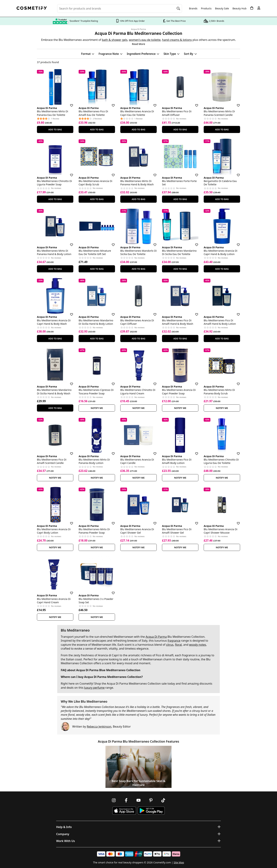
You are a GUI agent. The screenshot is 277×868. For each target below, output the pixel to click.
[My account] (259, 8)
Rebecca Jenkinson (99, 727)
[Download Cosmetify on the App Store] (124, 811)
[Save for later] (69, 103)
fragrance (174, 641)
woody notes (198, 645)
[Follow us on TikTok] (163, 800)
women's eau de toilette (145, 40)
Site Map (179, 862)
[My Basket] (252, 8)
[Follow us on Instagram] (114, 800)
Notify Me (97, 408)
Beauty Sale (222, 8)
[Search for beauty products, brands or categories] (120, 8)
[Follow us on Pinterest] (151, 800)
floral (178, 645)
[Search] (178, 8)
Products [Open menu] (206, 8)
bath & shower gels (115, 40)
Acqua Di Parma (138, 29)
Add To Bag (55, 129)
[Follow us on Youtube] (138, 800)
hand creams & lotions (177, 40)
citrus (170, 645)
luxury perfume (94, 688)
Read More (138, 44)
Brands (193, 8)
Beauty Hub (239, 8)
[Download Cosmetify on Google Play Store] (151, 811)
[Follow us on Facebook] (126, 800)
